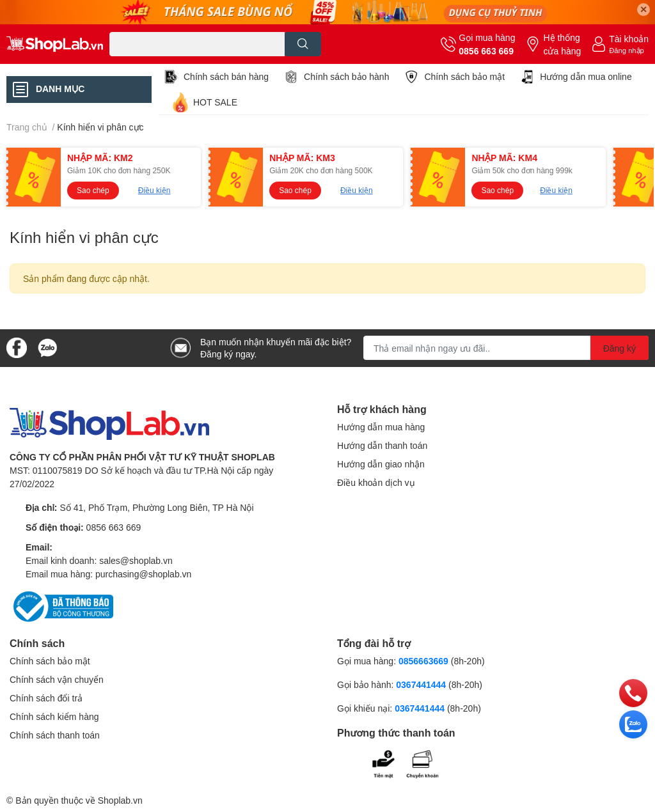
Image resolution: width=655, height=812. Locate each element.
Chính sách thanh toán (55, 735)
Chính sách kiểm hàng (54, 716)
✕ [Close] (643, 9)
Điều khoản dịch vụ (376, 482)
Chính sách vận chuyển (57, 679)
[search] (303, 44)
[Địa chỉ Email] (506, 348)
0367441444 (421, 684)
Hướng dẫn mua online (586, 76)
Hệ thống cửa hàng (562, 44)
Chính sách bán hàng (226, 76)
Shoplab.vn (120, 800)
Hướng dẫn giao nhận (381, 464)
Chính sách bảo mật (464, 76)
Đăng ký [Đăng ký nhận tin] (619, 348)
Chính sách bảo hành (346, 76)
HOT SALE (215, 102)
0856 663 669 (486, 51)
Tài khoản (629, 39)
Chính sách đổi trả (46, 698)
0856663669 (423, 661)
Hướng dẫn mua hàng (381, 427)
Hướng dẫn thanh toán (382, 445)
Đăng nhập (627, 50)
